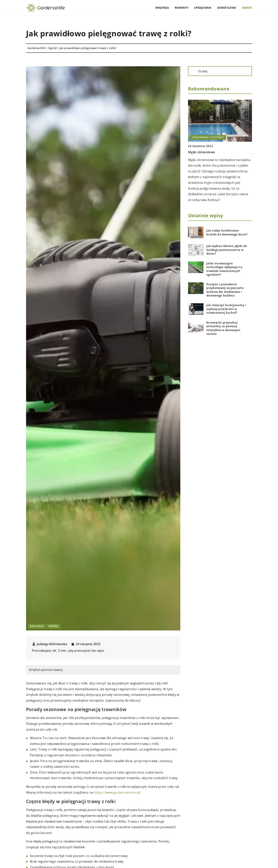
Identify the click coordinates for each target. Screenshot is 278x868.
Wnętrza (162, 8)
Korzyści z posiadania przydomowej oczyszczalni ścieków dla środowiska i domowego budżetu (225, 290)
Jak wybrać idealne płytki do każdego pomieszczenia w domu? (227, 250)
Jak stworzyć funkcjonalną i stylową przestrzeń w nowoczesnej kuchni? (226, 309)
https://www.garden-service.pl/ (117, 792)
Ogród (247, 8)
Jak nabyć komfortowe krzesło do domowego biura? (227, 232)
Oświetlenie (227, 8)
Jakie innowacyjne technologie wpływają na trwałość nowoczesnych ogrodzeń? (224, 269)
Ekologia (37, 626)
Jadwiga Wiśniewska (52, 644)
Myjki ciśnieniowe (201, 152)
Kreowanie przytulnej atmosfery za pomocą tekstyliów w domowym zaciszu (223, 328)
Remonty (182, 8)
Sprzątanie (203, 8)
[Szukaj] (193, 71)
